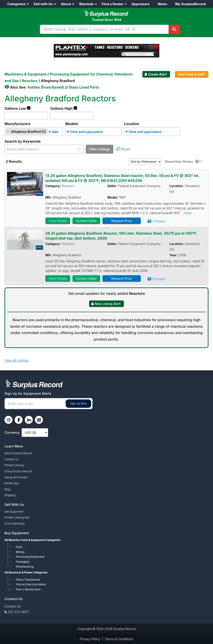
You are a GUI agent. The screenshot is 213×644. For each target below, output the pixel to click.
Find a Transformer (28, 580)
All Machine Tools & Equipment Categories (32, 540)
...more (186, 213)
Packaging (22, 562)
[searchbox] (61, 133)
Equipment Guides (16, 477)
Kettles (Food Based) (46, 87)
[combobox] (34, 132)
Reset (123, 149)
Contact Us (12, 459)
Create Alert (157, 74)
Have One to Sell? (192, 74)
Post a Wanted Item (28, 589)
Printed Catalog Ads (17, 517)
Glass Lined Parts (84, 87)
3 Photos (159, 221)
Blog (7, 489)
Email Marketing (15, 524)
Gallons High (64, 108)
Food (19, 547)
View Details (58, 221)
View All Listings (16, 360)
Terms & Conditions (119, 639)
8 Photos (159, 279)
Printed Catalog (14, 465)
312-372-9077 (18, 612)
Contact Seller (86, 221)
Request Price (122, 221)
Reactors (68, 186)
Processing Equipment (30, 557)
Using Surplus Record (18, 471)
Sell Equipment (14, 512)
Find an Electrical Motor (31, 584)
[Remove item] (8, 131)
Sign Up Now (78, 403)
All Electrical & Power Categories (26, 572)
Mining (20, 552)
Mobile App (12, 483)
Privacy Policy (90, 639)
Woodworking (25, 567)
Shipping (10, 495)
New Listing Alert (108, 304)
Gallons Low (17, 108)
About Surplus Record (18, 453)
